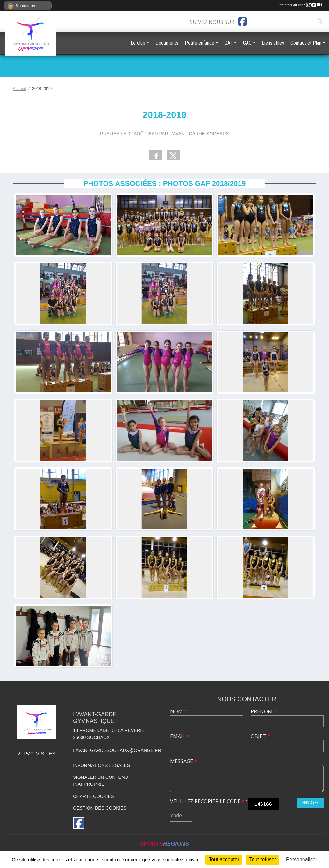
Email (180, 736)
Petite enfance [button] (200, 43)
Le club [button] (138, 43)
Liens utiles (273, 43)
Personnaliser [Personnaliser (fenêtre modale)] (302, 860)
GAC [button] (247, 43)
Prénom (264, 711)
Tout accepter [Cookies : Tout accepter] (224, 860)
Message (184, 761)
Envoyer (311, 802)
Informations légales (101, 765)
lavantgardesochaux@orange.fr (117, 750)
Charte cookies (93, 796)
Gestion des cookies (100, 808)
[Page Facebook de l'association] (242, 21)
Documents (167, 43)
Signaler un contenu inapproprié (100, 781)
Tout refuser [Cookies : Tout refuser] (262, 860)
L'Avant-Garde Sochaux (199, 134)
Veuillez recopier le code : (208, 801)
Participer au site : (300, 5)
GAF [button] (229, 43)
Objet (260, 736)
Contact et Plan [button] (306, 43)
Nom (179, 711)
